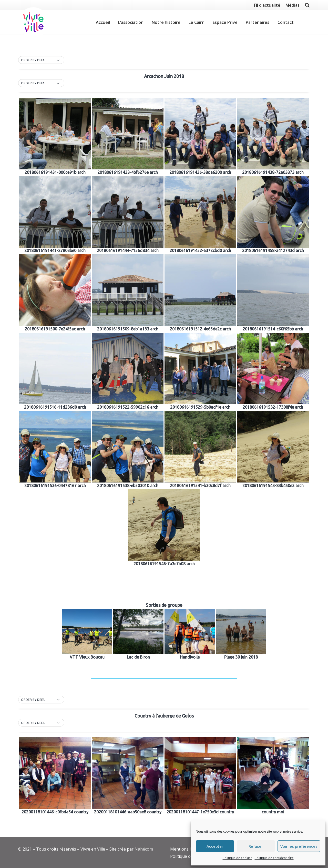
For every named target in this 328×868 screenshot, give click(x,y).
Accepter (215, 846)
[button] (41, 60)
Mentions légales (187, 849)
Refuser (256, 846)
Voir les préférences (299, 846)
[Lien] (33, 23)
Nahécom (144, 849)
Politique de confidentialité (274, 858)
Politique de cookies (237, 858)
